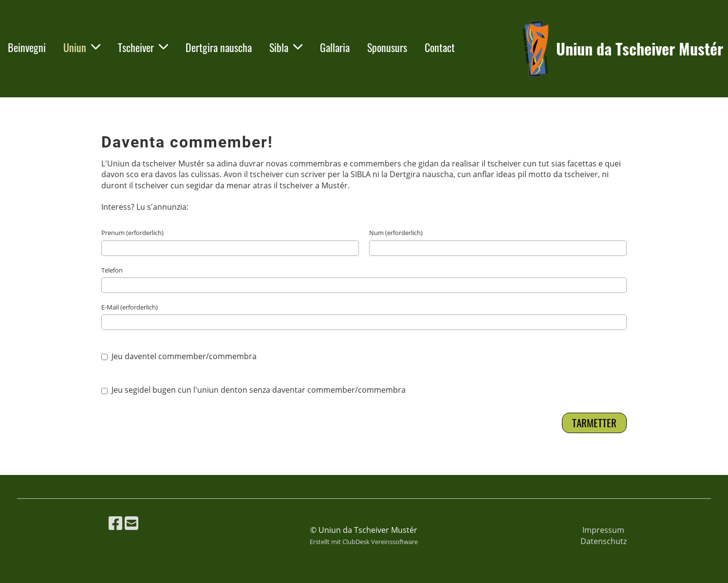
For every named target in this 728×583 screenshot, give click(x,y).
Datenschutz (604, 541)
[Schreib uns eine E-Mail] (131, 523)
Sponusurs (387, 47)
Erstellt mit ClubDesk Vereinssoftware (364, 542)
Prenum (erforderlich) (132, 233)
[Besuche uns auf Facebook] (115, 523)
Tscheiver (143, 47)
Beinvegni (27, 47)
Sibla (286, 47)
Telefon (112, 270)
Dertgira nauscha (219, 47)
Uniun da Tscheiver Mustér (640, 49)
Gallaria (335, 47)
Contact (440, 47)
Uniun (82, 47)
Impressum (603, 530)
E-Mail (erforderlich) (130, 307)
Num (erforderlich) (396, 233)
